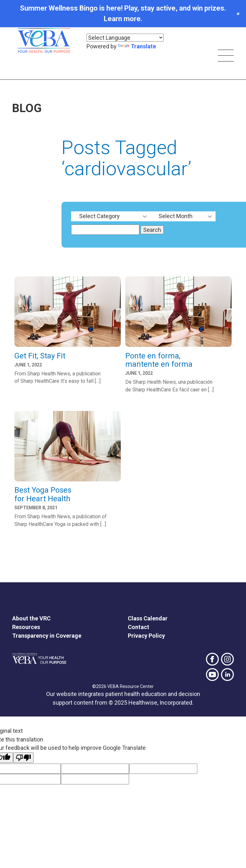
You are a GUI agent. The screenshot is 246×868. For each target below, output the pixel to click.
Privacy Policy (146, 636)
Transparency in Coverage (47, 636)
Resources (26, 627)
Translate (137, 46)
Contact (139, 627)
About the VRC (31, 618)
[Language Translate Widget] (125, 38)
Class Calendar (148, 618)
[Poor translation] (23, 758)
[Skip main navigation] (226, 57)
